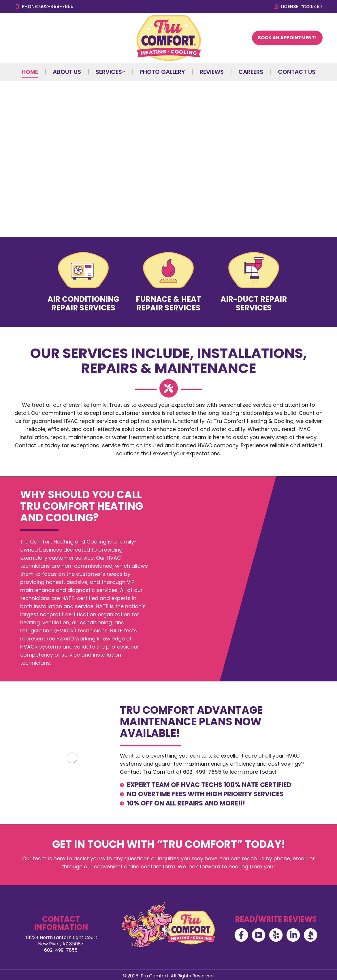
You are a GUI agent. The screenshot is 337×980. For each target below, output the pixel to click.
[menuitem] (30, 72)
